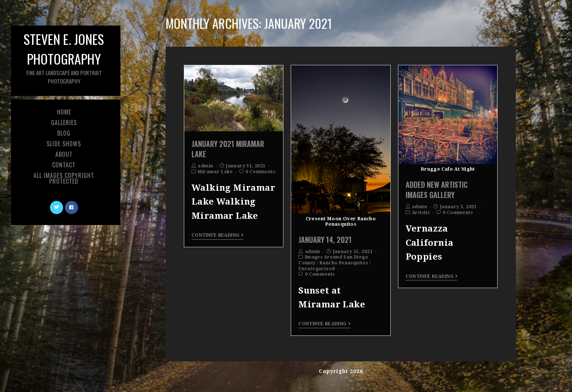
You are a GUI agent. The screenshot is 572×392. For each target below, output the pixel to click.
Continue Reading (218, 235)
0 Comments (260, 172)
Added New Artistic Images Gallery (437, 190)
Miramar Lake (215, 172)
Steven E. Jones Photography (64, 57)
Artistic (421, 213)
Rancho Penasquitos (344, 263)
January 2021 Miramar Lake (228, 149)
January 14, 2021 (325, 240)
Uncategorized (317, 269)
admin (205, 166)
